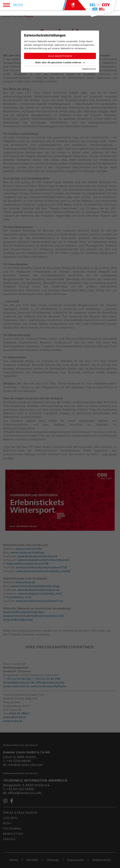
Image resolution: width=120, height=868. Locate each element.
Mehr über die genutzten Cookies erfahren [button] (60, 63)
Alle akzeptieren (60, 56)
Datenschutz (89, 69)
